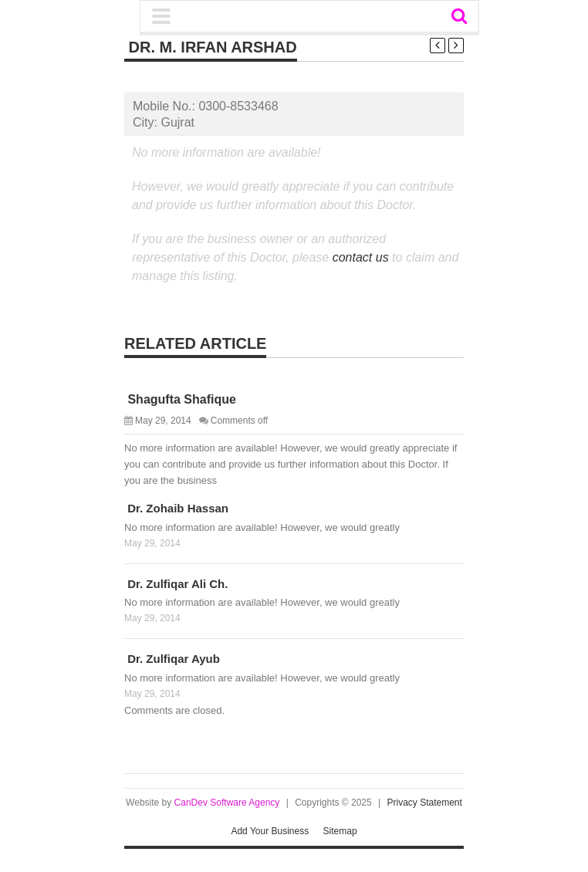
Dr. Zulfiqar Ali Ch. (176, 584)
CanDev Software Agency (227, 803)
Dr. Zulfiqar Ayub (172, 659)
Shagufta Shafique (180, 399)
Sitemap (340, 831)
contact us (361, 257)
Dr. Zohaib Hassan (176, 508)
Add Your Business (270, 831)
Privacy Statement (425, 803)
